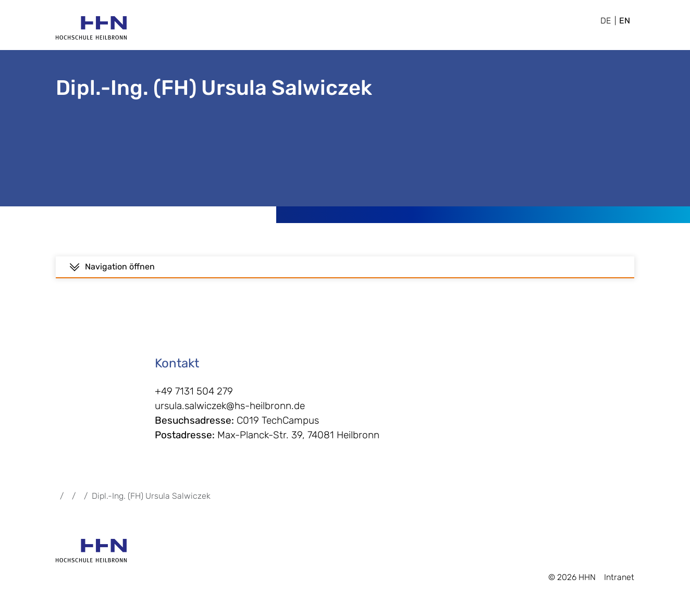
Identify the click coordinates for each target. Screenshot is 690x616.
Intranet (619, 581)
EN (625, 21)
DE (606, 21)
